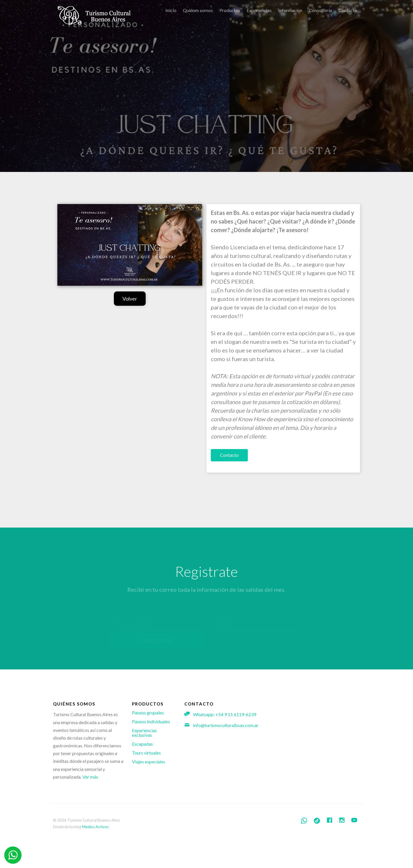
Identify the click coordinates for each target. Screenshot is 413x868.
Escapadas (142, 744)
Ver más (90, 777)
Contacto (229, 455)
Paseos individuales (151, 721)
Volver (130, 299)
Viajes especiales (149, 762)
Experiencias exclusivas (144, 733)
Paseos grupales (148, 713)
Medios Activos (95, 827)
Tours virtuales (146, 753)
